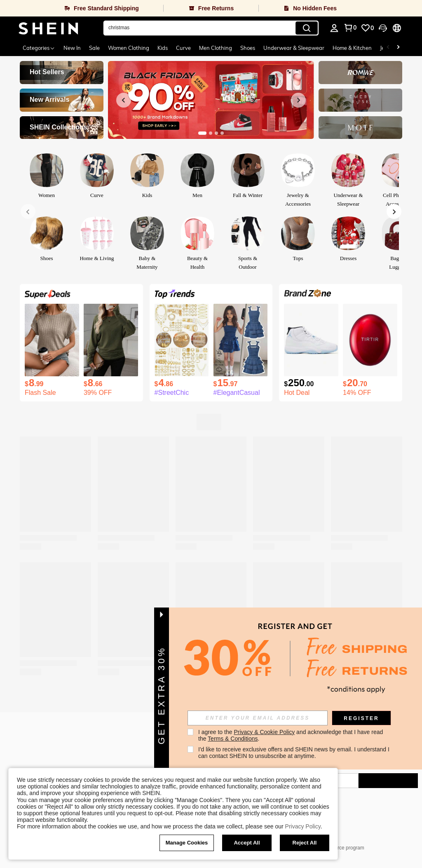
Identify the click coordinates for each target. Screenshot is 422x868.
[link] (367, 28)
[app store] (229, 753)
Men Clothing (216, 48)
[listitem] (52, 350)
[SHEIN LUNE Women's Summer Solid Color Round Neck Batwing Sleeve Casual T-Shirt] (52, 340)
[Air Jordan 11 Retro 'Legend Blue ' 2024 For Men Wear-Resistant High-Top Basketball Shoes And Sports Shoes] (311, 340)
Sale (94, 48)
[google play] (245, 753)
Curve (183, 48)
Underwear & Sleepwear (294, 48)
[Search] (307, 28)
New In (72, 48)
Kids (163, 48)
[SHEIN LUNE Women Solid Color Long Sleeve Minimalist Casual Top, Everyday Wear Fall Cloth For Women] (111, 340)
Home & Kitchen (352, 48)
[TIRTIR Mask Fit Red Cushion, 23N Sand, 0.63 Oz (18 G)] (370, 340)
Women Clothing (129, 48)
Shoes (248, 48)
